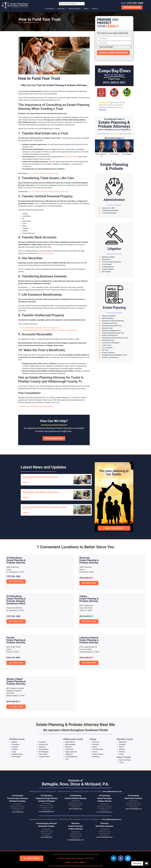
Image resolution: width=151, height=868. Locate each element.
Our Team (62, 9)
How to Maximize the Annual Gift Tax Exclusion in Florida (45, 507)
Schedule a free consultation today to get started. (36, 406)
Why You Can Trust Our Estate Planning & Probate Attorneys (54, 85)
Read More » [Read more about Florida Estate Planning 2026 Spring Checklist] (26, 482)
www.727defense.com (75, 809)
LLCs (30, 287)
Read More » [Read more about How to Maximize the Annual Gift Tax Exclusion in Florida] (26, 512)
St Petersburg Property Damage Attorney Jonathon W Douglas (47, 798)
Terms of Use (89, 858)
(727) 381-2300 (132, 3)
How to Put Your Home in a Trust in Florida (43, 173)
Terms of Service (94, 866)
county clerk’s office (70, 157)
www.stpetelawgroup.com (112, 791)
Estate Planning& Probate (114, 167)
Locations (50, 9)
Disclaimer (61, 858)
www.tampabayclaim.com (46, 812)
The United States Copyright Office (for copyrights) (40, 328)
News (87, 9)
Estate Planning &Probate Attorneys (114, 124)
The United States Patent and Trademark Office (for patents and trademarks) (50, 330)
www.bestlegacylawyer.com (104, 812)
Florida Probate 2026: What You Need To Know (41, 492)
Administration (114, 200)
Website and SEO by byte (75, 862)
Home (21, 22)
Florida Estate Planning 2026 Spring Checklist (40, 477)
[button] (54, 85)
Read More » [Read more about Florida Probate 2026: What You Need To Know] (26, 497)
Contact (95, 9)
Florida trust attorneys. (46, 253)
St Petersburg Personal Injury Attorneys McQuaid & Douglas (18, 798)
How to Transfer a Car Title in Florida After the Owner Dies (48, 192)
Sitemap (80, 858)
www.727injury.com (18, 812)
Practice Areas (75, 9)
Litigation (114, 249)
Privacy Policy (71, 858)
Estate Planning (114, 308)
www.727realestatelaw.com (133, 809)
